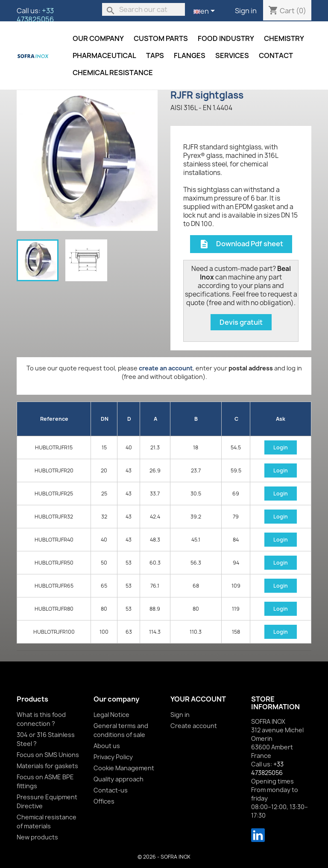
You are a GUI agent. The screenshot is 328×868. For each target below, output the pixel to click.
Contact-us (111, 790)
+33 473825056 (35, 15)
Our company (98, 38)
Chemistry (284, 38)
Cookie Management (124, 768)
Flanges (190, 55)
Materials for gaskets (47, 766)
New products (37, 837)
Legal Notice (111, 715)
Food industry (226, 38)
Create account (194, 726)
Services (232, 55)
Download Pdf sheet (241, 244)
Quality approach (119, 779)
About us (107, 746)
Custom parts (161, 38)
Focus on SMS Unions (48, 755)
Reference (54, 419)
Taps (155, 55)
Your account (198, 699)
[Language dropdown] (206, 12)
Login (281, 447)
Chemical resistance (113, 73)
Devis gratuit (241, 322)
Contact (276, 55)
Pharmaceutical (104, 55)
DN (105, 419)
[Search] (143, 9)
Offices (104, 801)
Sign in (246, 11)
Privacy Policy (113, 757)
